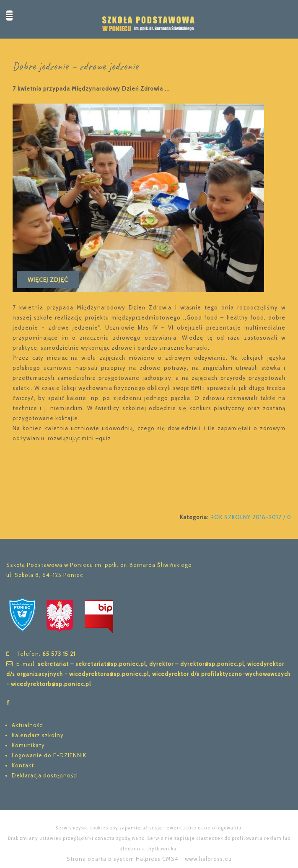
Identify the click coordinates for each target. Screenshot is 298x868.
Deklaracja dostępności (45, 775)
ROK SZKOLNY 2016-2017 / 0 (251, 517)
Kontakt (23, 765)
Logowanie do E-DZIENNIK (49, 755)
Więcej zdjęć (48, 280)
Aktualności (28, 725)
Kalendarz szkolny (38, 735)
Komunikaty (28, 745)
